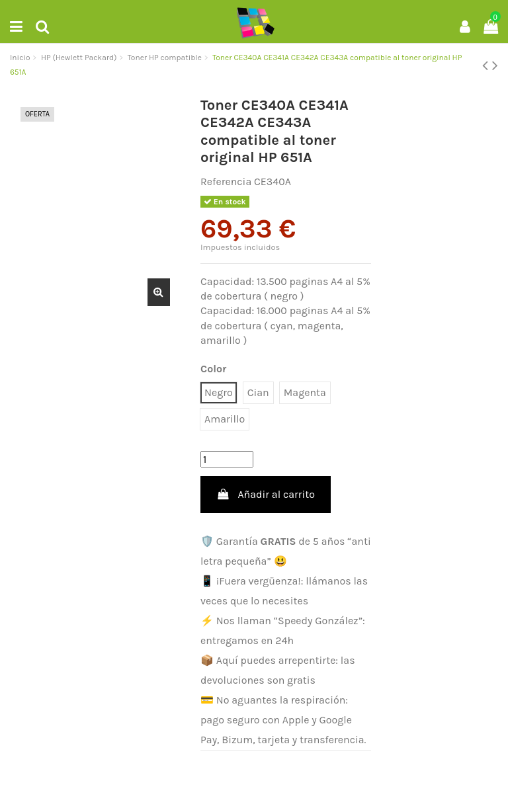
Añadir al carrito (266, 494)
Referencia (226, 182)
